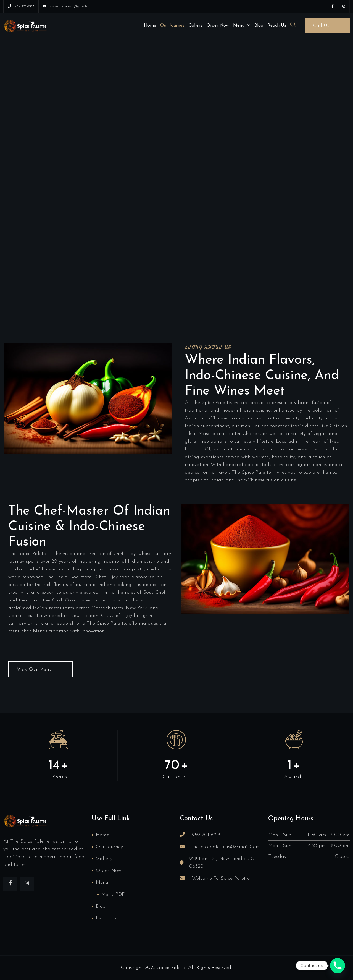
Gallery (196, 25)
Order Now (218, 25)
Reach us (277, 25)
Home (150, 25)
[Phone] (338, 966)
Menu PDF (113, 894)
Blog (259, 25)
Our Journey (172, 25)
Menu (239, 25)
